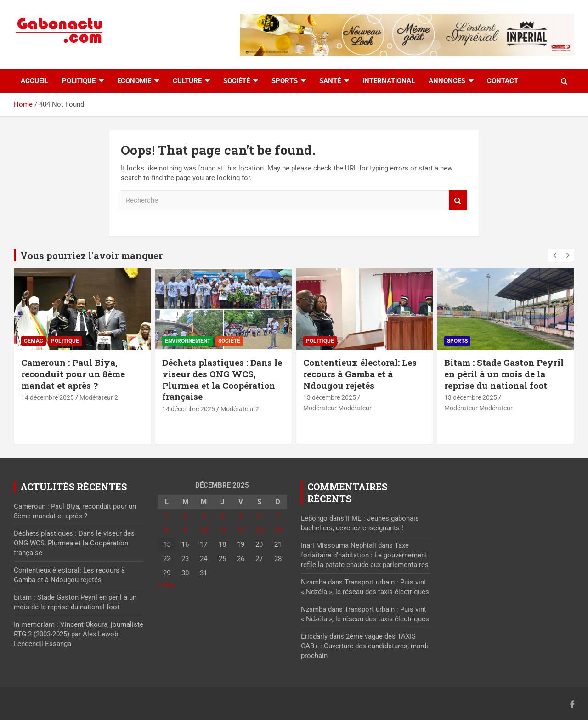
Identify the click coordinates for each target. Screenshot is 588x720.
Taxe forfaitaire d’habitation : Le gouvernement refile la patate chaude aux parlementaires (365, 555)
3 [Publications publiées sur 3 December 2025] (204, 516)
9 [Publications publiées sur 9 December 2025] (185, 530)
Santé (330, 81)
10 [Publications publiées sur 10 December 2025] (204, 530)
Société (237, 81)
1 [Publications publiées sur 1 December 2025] (167, 516)
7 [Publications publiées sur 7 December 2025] (278, 516)
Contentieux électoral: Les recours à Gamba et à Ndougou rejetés (360, 374)
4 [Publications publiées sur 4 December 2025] (222, 516)
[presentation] (554, 255)
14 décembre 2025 (48, 397)
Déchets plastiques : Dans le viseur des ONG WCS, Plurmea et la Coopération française (222, 379)
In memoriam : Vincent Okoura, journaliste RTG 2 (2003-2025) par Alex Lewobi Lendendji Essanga (79, 634)
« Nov (166, 585)
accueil (34, 81)
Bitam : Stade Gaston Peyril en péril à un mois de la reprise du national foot (504, 374)
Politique (79, 81)
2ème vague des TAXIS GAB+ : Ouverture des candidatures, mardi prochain (365, 646)
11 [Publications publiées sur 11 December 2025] (222, 530)
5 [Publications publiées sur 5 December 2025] (241, 516)
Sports (285, 81)
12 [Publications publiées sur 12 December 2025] (241, 530)
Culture (187, 81)
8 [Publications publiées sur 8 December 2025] (167, 530)
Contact (503, 81)
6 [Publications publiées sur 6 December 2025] (259, 516)
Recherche (458, 201)
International (389, 81)
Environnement (188, 341)
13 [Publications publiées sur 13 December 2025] (259, 530)
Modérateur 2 (99, 397)
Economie (134, 81)
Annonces (447, 81)
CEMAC (34, 341)
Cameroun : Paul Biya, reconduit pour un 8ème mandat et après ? (73, 374)
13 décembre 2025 (330, 397)
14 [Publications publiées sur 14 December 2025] (278, 530)
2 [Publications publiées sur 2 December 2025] (185, 516)
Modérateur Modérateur (337, 408)
